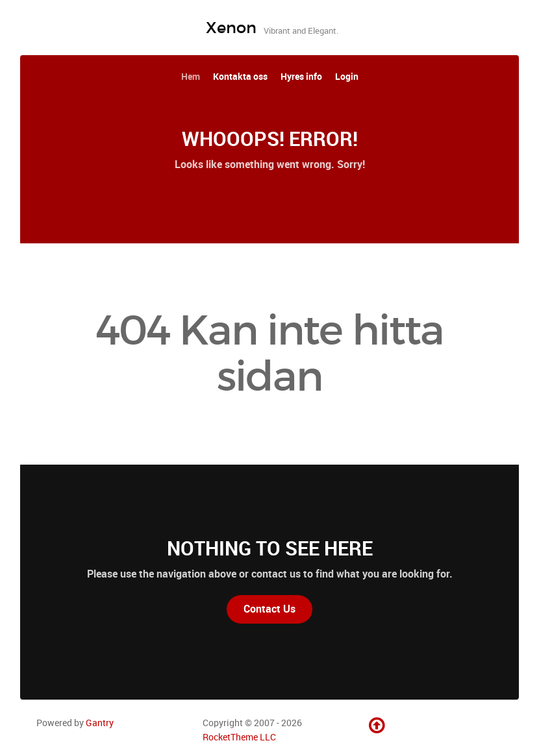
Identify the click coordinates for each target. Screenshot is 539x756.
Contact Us (269, 609)
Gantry (100, 723)
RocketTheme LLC (239, 737)
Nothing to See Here (270, 548)
